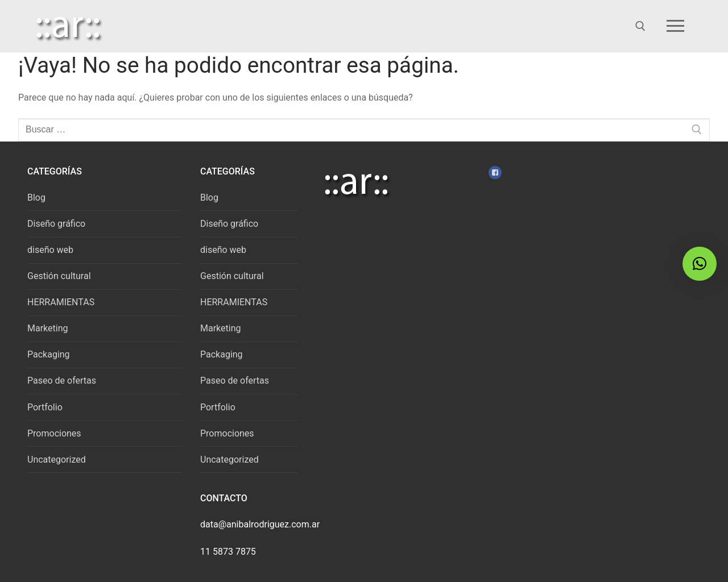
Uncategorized (57, 460)
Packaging (49, 354)
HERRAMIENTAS (61, 302)
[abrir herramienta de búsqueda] (640, 26)
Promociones (54, 433)
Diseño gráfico (56, 224)
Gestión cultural (59, 276)
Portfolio (45, 407)
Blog (36, 198)
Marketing (47, 328)
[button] (700, 264)
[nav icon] (678, 26)
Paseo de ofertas (62, 381)
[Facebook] (495, 172)
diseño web (50, 250)
